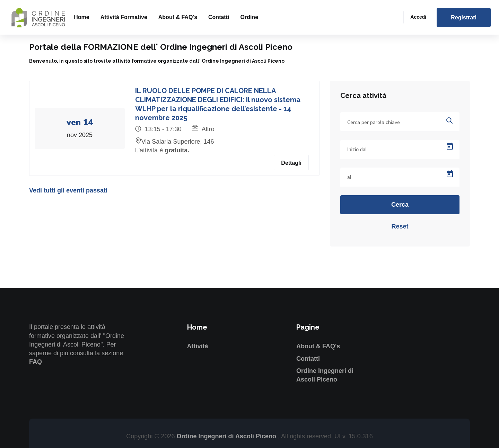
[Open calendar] (450, 146)
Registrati (464, 17)
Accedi (418, 17)
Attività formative (124, 17)
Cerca (400, 205)
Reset (400, 226)
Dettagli (291, 163)
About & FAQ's (178, 17)
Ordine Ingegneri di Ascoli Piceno (227, 436)
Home (81, 17)
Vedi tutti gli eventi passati (68, 190)
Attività (198, 346)
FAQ (36, 362)
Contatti (219, 17)
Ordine (249, 17)
